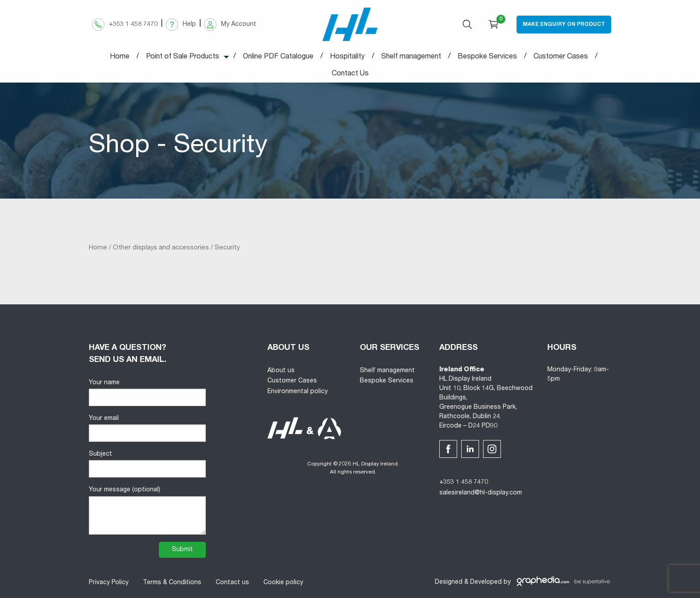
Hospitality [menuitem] (347, 57)
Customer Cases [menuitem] (561, 57)
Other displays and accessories (161, 248)
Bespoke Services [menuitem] (487, 57)
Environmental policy (298, 392)
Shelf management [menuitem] (411, 57)
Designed (449, 582)
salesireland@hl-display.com (481, 493)
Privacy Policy (109, 583)
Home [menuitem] (120, 57)
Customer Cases (292, 381)
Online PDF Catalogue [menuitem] (278, 57)
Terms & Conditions (172, 583)
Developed (486, 582)
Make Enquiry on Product (564, 25)
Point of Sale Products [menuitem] (183, 57)
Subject (147, 464)
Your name (147, 393)
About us (281, 371)
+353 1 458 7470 (464, 482)
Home (98, 248)
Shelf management (387, 371)
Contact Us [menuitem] (350, 74)
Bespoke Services (387, 381)
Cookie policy (283, 583)
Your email (147, 429)
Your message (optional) (147, 511)
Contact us (232, 583)
